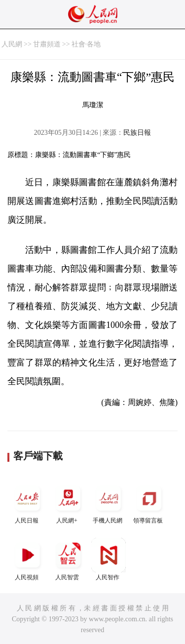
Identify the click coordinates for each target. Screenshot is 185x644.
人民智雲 (68, 559)
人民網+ (68, 503)
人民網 (12, 44)
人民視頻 (28, 559)
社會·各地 (86, 44)
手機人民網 (109, 503)
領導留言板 (149, 503)
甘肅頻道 (47, 44)
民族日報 (137, 133)
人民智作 (109, 559)
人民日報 (28, 503)
